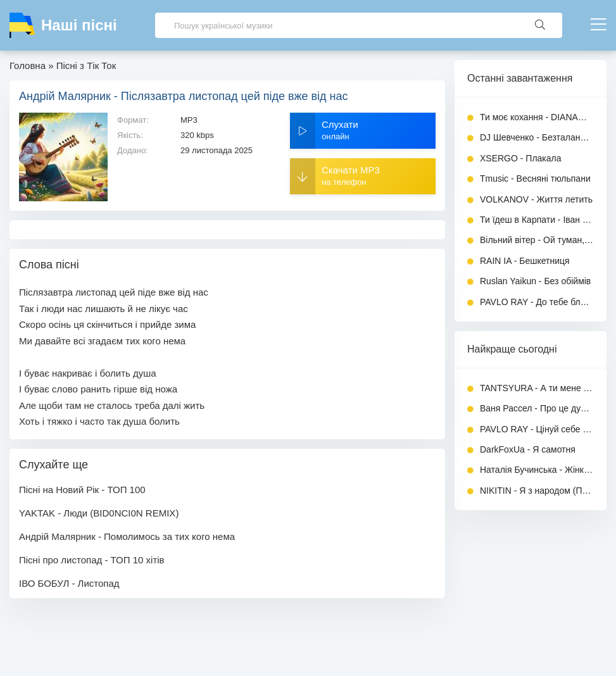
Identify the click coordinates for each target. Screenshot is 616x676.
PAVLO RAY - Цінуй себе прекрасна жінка (537, 429)
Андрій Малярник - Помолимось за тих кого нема (127, 536)
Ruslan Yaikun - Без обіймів (535, 281)
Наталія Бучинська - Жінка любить (537, 470)
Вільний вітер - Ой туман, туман (537, 240)
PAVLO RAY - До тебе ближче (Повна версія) (537, 302)
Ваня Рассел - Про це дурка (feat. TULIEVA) (537, 408)
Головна (28, 66)
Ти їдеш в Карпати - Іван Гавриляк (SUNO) (537, 220)
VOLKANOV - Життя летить (536, 199)
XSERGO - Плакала (521, 158)
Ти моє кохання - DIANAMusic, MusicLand (537, 117)
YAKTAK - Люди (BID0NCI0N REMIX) (99, 513)
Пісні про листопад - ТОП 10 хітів (92, 560)
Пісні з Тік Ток (86, 66)
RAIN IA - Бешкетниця (525, 261)
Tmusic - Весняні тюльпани (535, 178)
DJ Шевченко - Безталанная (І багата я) (537, 137)
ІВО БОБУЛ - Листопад (69, 583)
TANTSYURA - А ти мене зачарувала (537, 388)
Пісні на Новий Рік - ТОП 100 (82, 490)
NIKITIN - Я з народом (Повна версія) (537, 491)
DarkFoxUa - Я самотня (528, 449)
